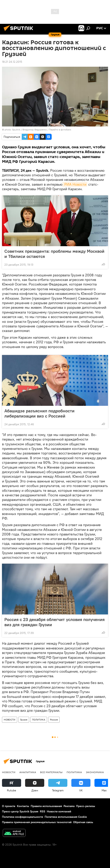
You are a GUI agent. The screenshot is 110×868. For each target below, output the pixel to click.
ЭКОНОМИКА (95, 772)
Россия (54, 720)
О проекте (9, 806)
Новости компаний (59, 811)
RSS (43, 811)
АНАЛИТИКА (28, 772)
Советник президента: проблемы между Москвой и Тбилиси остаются (54, 254)
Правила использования (46, 806)
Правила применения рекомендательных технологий (37, 822)
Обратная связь (83, 822)
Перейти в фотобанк (60, 130)
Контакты (23, 806)
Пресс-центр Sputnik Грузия (20, 811)
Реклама (69, 806)
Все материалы (51, 772)
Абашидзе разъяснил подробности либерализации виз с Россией (39, 413)
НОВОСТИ (10, 720)
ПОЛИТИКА (39, 720)
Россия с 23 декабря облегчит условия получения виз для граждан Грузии (55, 622)
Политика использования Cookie (66, 817)
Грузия (24, 720)
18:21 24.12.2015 (12, 62)
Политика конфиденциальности (23, 817)
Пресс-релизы (86, 806)
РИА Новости (75, 184)
